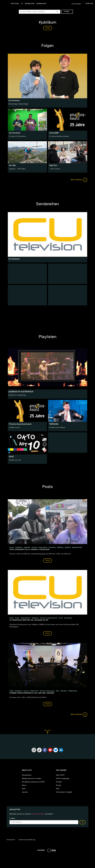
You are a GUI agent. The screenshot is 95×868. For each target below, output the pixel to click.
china (27, 691)
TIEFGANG (54, 424)
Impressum (11, 840)
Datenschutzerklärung (27, 840)
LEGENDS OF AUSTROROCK (21, 392)
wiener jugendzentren (49, 618)
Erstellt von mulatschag (17, 395)
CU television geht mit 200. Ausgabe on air (29, 620)
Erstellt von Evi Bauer (57, 427)
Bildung (61, 547)
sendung (68, 618)
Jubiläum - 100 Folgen (17, 169)
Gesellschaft (77, 547)
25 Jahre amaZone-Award (59, 136)
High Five (53, 165)
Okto (12, 618)
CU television (15, 133)
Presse (59, 785)
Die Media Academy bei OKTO (33, 782)
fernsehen (44, 547)
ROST (11, 457)
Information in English (64, 792)
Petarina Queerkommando (20, 424)
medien (28, 547)
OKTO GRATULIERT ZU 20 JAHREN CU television (30, 549)
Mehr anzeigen (79, 180)
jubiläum (19, 547)
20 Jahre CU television (17, 136)
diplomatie (73, 691)
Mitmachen (30, 4)
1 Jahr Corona (55, 169)
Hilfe (24, 789)
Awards (25, 792)
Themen (68, 12)
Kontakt (59, 782)
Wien (12, 547)
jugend (68, 547)
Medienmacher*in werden (32, 779)
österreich (35, 691)
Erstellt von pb (14, 427)
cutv (61, 618)
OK (83, 822)
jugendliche (26, 618)
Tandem (64, 691)
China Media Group (48, 691)
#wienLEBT (54, 133)
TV (22, 4)
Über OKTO (60, 775)
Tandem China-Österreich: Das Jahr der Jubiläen (32, 693)
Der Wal (12, 165)
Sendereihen (27, 775)
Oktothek (15, 4)
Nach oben (47, 732)
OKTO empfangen (63, 779)
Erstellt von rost (15, 460)
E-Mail (12, 819)
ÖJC (58, 691)
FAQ (58, 789)
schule (35, 547)
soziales (53, 547)
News (24, 785)
